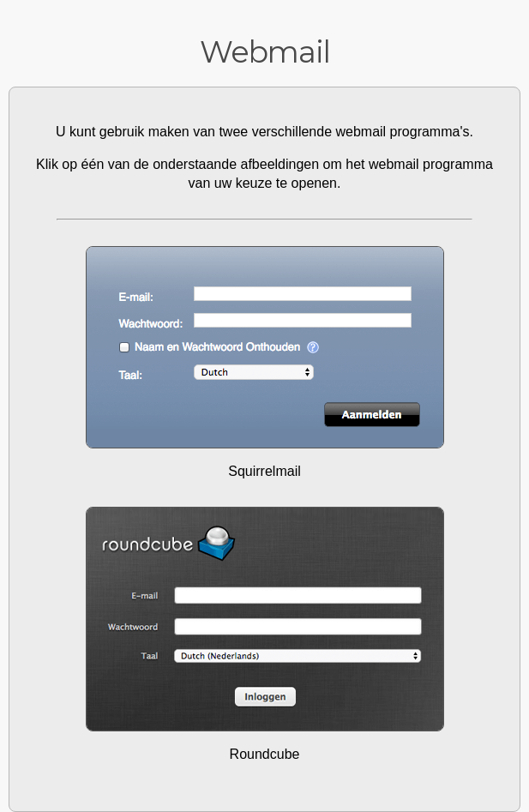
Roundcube (265, 754)
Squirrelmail (264, 471)
